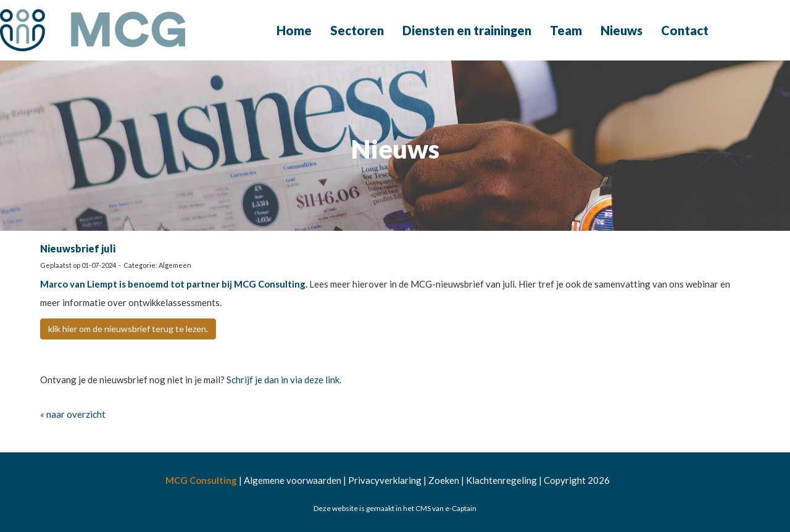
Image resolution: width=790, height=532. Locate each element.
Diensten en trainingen (467, 30)
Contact (685, 30)
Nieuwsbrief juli (78, 248)
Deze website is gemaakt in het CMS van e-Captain (395, 508)
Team (566, 30)
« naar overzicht (73, 414)
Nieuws (622, 30)
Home (294, 30)
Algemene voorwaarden (293, 480)
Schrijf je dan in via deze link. (284, 380)
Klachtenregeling (501, 480)
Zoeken (444, 480)
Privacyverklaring (385, 480)
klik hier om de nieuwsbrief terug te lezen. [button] (128, 329)
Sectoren (357, 30)
